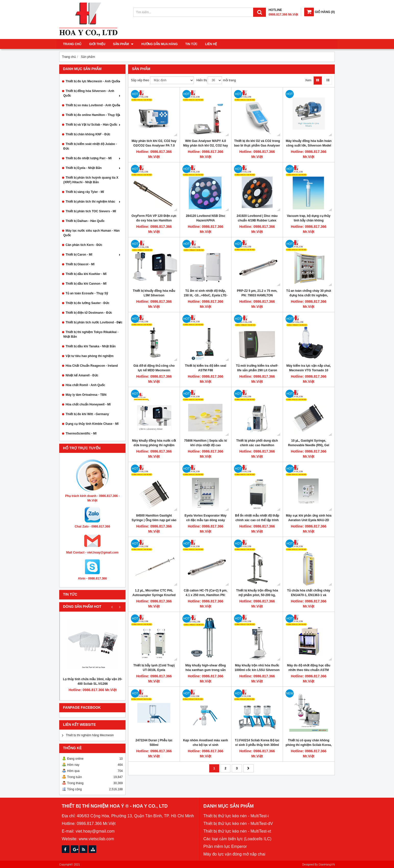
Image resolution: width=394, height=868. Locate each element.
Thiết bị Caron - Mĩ (94, 255)
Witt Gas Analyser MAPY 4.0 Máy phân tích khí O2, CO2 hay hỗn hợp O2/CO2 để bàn (206, 146)
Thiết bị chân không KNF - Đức (88, 134)
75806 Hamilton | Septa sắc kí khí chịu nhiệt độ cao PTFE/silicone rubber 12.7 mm (206, 445)
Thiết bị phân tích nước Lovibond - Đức (94, 322)
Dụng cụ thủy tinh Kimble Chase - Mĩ (92, 424)
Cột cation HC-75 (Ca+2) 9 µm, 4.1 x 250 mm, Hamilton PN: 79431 (206, 595)
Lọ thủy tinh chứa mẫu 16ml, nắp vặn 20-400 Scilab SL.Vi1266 (93, 681)
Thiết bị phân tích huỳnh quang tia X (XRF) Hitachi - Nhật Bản (91, 180)
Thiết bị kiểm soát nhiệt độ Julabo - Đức (90, 146)
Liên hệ (211, 44)
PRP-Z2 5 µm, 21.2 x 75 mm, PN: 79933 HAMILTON (257, 293)
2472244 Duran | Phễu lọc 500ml (154, 743)
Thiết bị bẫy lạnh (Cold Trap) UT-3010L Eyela (154, 668)
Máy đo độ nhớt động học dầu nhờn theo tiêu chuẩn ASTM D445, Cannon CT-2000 (309, 670)
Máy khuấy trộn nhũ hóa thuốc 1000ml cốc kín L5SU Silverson (257, 668)
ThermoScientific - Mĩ (81, 433)
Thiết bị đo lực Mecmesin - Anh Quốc (94, 81)
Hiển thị (202, 80)
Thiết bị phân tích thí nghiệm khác (94, 202)
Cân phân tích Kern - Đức (84, 245)
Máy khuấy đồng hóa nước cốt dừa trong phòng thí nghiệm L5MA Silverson (154, 445)
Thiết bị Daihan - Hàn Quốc (85, 221)
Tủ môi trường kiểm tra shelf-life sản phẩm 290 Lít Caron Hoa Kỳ (257, 370)
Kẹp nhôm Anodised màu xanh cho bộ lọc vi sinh (206, 743)
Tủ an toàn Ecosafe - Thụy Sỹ (87, 293)
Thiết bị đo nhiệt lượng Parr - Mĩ (94, 158)
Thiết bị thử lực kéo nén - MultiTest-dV (238, 824)
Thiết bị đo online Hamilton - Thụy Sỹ (94, 115)
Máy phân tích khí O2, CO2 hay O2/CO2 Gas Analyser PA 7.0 (154, 143)
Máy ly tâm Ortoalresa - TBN (86, 395)
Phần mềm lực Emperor (225, 846)
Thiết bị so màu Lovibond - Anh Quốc (94, 105)
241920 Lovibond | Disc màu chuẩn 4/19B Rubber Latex (257, 218)
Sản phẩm (123, 44)
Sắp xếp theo (140, 80)
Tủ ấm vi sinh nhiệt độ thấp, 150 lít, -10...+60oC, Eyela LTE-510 (206, 295)
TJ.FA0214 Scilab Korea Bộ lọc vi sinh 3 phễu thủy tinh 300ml (257, 743)
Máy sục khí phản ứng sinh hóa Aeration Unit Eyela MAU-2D (309, 518)
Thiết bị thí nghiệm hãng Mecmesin (90, 735)
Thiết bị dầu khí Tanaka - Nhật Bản (91, 346)
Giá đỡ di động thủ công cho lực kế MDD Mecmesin (154, 368)
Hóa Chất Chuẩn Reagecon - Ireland (92, 366)
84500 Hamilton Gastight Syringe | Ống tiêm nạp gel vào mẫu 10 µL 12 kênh (154, 520)
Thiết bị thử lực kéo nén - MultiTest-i (236, 816)
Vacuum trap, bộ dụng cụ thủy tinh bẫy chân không (309, 218)
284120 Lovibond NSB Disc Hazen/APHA (206, 218)
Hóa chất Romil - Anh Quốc (85, 385)
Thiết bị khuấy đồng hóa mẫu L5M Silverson (154, 293)
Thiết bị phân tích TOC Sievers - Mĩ (91, 211)
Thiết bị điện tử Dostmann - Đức (89, 313)
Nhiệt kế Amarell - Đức (82, 375)
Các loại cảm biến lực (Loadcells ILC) (237, 839)
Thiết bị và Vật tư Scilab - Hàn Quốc (94, 125)
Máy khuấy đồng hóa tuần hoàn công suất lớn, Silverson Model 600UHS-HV (309, 146)
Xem (308, 80)
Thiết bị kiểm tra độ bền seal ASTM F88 (206, 368)
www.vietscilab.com (96, 839)
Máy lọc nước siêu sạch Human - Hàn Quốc (91, 233)
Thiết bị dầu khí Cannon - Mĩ (86, 284)
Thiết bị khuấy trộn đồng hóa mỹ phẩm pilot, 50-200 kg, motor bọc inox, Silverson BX (257, 595)
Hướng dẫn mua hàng (159, 44)
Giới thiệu (97, 44)
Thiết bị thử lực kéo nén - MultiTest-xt (237, 831)
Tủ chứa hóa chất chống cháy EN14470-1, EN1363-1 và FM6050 (309, 595)
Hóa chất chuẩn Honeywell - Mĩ (88, 404)
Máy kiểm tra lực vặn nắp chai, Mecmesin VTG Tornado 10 (309, 368)
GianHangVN (327, 864)
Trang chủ (72, 44)
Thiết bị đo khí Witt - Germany (87, 414)
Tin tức (191, 44)
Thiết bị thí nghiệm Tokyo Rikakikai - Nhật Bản (91, 334)
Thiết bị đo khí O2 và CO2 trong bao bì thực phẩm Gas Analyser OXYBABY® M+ (257, 146)
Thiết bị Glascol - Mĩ (80, 264)
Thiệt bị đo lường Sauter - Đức (88, 303)
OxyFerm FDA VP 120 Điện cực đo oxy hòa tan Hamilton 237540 (154, 220)
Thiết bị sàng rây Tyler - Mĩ (85, 192)
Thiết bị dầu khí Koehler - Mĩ (86, 274)
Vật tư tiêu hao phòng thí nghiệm (90, 356)
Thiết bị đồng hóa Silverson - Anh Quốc (92, 93)
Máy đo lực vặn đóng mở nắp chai (234, 854)
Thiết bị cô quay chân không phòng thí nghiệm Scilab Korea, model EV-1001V (309, 745)
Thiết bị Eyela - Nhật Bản (94, 168)
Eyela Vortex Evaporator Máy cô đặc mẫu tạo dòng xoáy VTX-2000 (206, 520)
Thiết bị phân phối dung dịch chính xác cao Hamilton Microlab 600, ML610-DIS (257, 445)
